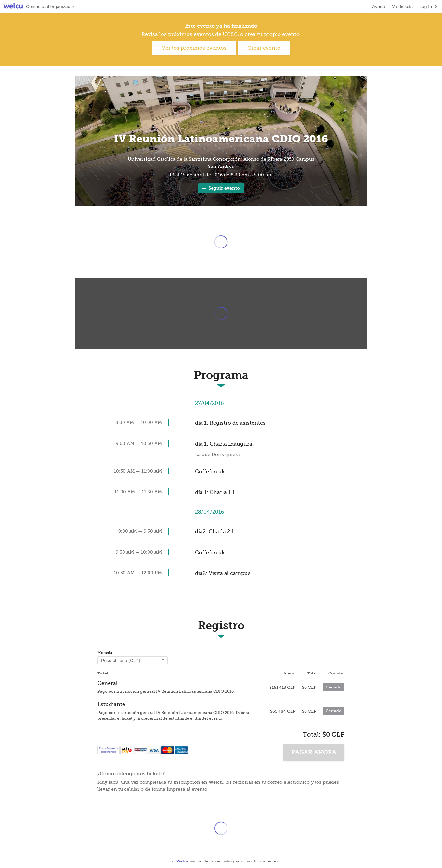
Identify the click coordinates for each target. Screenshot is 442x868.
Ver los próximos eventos (194, 48)
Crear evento (264, 48)
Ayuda (378, 7)
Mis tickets (402, 7)
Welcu (13, 7)
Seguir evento (221, 188)
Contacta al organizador (50, 7)
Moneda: (105, 653)
